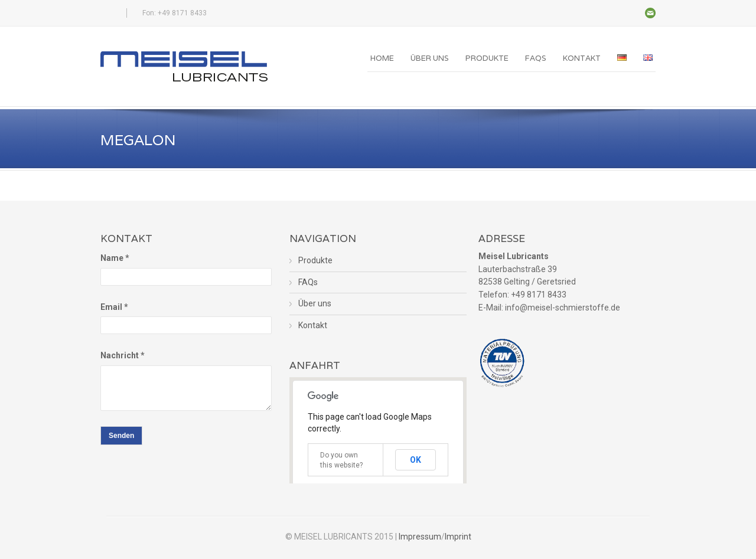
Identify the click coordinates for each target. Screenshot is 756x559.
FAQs (536, 58)
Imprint (458, 537)
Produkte (487, 58)
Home (382, 58)
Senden (121, 436)
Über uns (430, 58)
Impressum (420, 537)
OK (416, 460)
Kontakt (582, 58)
